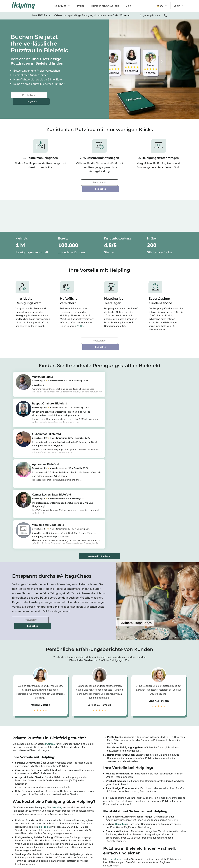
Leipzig (122, 829)
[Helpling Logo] (23, 6)
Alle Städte (81, 854)
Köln (79, 840)
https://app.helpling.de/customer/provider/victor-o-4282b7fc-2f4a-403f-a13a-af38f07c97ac (62, 379)
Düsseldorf (83, 848)
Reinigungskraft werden (105, 6)
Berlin (80, 825)
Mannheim (124, 848)
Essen (163, 840)
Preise (81, 6)
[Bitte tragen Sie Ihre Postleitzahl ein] (29, 95)
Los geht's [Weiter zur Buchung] (67, 95)
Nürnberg (165, 825)
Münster (164, 844)
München (82, 833)
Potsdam (82, 829)
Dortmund (124, 833)
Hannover (124, 837)
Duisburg (165, 833)
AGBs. (80, 314)
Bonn (163, 829)
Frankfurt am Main (87, 844)
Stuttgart (123, 825)
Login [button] (177, 6)
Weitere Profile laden (99, 450)
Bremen (123, 844)
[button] (162, 6)
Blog (128, 6)
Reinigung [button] (60, 6)
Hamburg (82, 837)
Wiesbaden (166, 837)
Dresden (123, 840)
